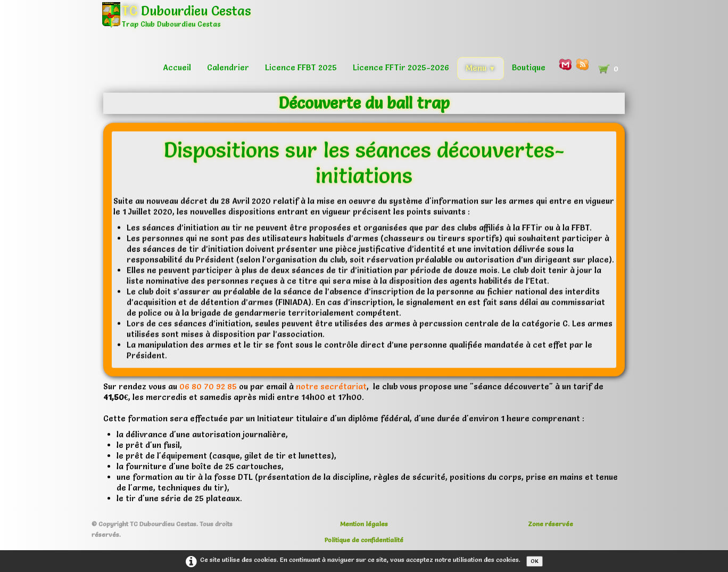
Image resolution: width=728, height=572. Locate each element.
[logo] (180, 24)
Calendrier (228, 67)
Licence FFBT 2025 (301, 67)
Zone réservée (551, 524)
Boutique (529, 67)
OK (535, 561)
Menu (481, 68)
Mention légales (364, 524)
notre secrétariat (331, 386)
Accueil (177, 67)
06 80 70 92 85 (208, 386)
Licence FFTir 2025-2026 (401, 67)
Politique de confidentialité (364, 540)
